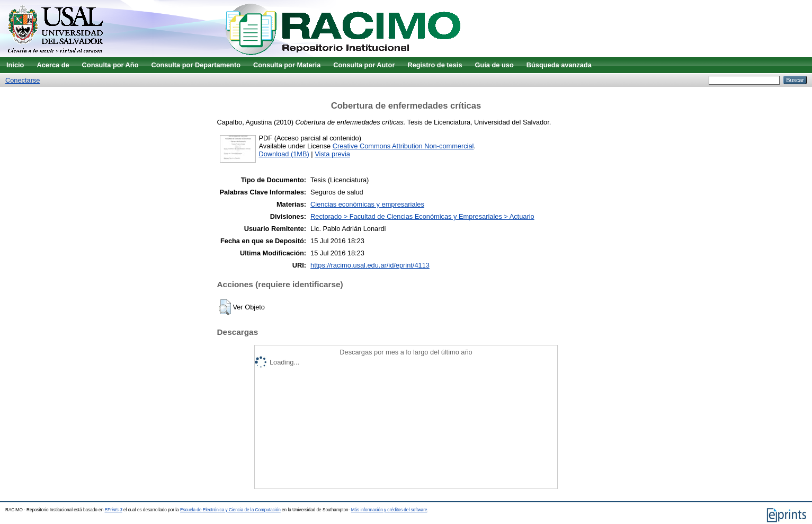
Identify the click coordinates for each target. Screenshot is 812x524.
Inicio (15, 65)
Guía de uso (494, 65)
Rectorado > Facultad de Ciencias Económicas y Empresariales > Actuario (422, 216)
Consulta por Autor (364, 65)
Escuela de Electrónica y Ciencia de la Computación (230, 510)
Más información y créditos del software (389, 510)
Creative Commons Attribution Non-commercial (403, 146)
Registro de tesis (435, 65)
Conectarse (23, 80)
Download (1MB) (284, 154)
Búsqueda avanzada (559, 65)
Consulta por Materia (287, 65)
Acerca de (53, 65)
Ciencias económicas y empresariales (367, 204)
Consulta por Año (110, 65)
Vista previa (332, 154)
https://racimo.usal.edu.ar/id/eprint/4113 (370, 265)
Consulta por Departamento (196, 65)
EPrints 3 (114, 510)
